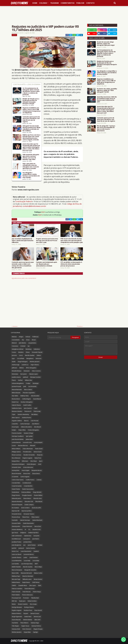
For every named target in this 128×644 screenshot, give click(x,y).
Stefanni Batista (28, 620)
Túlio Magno (15, 626)
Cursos (14, 352)
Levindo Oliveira (16, 557)
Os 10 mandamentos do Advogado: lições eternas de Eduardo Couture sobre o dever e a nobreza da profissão (31, 91)
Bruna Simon (36, 474)
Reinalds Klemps (17, 371)
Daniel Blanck (37, 399)
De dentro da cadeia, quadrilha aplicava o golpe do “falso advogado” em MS (107, 90)
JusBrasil (25, 377)
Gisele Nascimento (28, 523)
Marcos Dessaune (17, 570)
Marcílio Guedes (30, 355)
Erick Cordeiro (25, 508)
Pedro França (37, 592)
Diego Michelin (37, 492)
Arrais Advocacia (28, 467)
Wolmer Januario (35, 362)
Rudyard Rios (16, 461)
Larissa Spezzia (16, 442)
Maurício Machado (28, 576)
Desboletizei (15, 492)
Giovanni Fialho (16, 523)
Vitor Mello (15, 396)
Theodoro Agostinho (29, 393)
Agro (13, 358)
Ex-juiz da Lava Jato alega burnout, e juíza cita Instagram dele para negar (106, 44)
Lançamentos (32, 343)
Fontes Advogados (33, 430)
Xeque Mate (27, 632)
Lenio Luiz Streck (17, 554)
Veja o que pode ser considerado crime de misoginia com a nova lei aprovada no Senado (31, 166)
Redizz (14, 604)
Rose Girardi (38, 610)
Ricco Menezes (16, 458)
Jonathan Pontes (16, 542)
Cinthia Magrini (26, 399)
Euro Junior (24, 374)
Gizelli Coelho (27, 405)
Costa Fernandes (17, 486)
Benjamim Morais (37, 470)
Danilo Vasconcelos (28, 489)
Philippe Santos (16, 452)
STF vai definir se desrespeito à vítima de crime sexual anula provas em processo (71, 264)
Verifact (20, 380)
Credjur (28, 383)
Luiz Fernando (32, 386)
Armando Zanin (16, 467)
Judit (25, 386)
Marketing (28, 349)
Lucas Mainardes (17, 561)
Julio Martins (22, 343)
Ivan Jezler (36, 536)
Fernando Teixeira (29, 514)
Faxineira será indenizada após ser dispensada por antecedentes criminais (47, 264)
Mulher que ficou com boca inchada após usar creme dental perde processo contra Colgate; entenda (31, 137)
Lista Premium (34, 557)
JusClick (14, 548)
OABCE (14, 585)
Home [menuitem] (35, 3)
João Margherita (16, 545)
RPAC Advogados (31, 368)
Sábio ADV (37, 620)
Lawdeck (36, 551)
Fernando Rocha (17, 514)
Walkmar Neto (25, 396)
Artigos (21, 337)
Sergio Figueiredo (17, 617)
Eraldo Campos (29, 505)
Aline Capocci (16, 418)
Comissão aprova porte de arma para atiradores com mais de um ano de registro (31, 119)
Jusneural (21, 548)
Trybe (14, 414)
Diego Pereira (16, 495)
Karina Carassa (31, 548)
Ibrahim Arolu (37, 529)
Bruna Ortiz (27, 474)
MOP (36, 564)
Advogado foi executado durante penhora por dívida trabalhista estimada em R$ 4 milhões (31, 128)
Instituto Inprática (33, 533)
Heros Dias (38, 526)
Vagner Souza (25, 626)
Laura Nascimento (26, 551)
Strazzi (34, 340)
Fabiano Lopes (33, 374)
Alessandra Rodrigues (18, 464)
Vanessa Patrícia (36, 626)
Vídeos (39, 355)
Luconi (14, 446)
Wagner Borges (38, 629)
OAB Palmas (36, 582)
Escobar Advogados (27, 402)
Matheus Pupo (16, 576)
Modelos (21, 352)
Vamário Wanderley (23, 414)
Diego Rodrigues (23, 362)
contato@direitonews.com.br (34, 206)
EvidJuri (14, 430)
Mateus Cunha (38, 573)
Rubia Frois (38, 458)
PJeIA (40, 585)
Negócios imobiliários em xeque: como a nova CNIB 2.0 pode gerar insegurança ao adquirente (31, 110)
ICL (29, 529)
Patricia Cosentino (17, 589)
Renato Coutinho (23, 604)
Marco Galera (28, 390)
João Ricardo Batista (18, 439)
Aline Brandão (35, 396)
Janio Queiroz (28, 408)
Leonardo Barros (29, 554)
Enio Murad (37, 427)
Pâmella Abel (35, 598)
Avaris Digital (25, 470)
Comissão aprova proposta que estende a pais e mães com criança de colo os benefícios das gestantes (23, 265)
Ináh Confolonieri (17, 536)
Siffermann (25, 461)
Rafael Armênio (32, 601)
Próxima (79, 326)
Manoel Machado (17, 390)
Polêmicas (35, 337)
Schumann (27, 371)
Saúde (14, 362)
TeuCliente (15, 623)
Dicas (28, 340)
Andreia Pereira (27, 418)
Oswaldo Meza (23, 585)
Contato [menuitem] (90, 3)
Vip (23, 340)
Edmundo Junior (16, 498)
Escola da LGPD (36, 508)
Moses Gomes (38, 579)
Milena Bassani (16, 393)
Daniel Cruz (15, 402)
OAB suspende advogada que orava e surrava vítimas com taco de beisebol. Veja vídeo (31, 157)
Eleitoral (14, 343)
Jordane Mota (27, 542)
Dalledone (37, 349)
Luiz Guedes (15, 564)
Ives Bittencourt (16, 539)
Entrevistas (15, 374)
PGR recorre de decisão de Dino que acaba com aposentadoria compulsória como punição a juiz (72, 240)
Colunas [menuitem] (43, 3)
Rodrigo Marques (17, 607)
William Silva (28, 380)
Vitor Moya (34, 461)
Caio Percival (35, 421)
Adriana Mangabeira (18, 383)
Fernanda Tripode (37, 352)
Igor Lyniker (29, 436)
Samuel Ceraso (35, 613)
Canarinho (15, 424)
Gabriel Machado (37, 520)
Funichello (15, 520)
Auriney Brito (16, 470)
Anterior (15, 326)
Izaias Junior (27, 539)
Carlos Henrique (25, 424)
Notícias (14, 35)
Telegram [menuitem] (54, 3)
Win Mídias (34, 414)
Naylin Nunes (26, 582)
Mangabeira (30, 358)
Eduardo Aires (38, 498)
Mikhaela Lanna (27, 579)
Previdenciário (27, 452)
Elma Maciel (39, 502)
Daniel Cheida (16, 489)
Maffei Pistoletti (16, 567)
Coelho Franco (30, 480)
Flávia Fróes (26, 517)
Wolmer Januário (17, 632)
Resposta (40, 455)
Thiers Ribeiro (24, 623)
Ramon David (38, 452)
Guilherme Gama (17, 408)
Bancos (26, 421)
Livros (21, 355)
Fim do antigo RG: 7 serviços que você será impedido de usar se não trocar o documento (106, 128)
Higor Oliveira (35, 365)
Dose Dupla (15, 427)
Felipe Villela (22, 430)
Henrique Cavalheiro (18, 436)
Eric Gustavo (15, 508)
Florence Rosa (16, 517)
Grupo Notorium (27, 526)
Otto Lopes (32, 585)
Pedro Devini (39, 449)
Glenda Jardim (16, 526)
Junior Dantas (32, 545)
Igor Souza (15, 533)
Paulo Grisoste (16, 592)
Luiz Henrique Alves (27, 564)
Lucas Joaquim (38, 442)
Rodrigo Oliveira (29, 607)
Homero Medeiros (17, 529)
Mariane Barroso (23, 446)
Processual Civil (16, 598)
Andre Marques (31, 464)
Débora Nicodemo (26, 427)
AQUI (43, 212)
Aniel (40, 464)
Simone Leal (37, 617)
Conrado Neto (16, 483)
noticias (28, 337)
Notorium (39, 358)
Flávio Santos (35, 517)
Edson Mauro (27, 498)
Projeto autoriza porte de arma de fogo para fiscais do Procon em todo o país (47, 240)
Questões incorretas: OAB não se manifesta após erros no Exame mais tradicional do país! (107, 99)
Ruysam (26, 613)
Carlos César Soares (18, 480)
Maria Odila (15, 573)
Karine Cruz (15, 551)
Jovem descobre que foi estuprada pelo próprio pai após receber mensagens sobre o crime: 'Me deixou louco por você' (31, 147)
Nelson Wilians (16, 449)
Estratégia (36, 383)
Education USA (29, 502)
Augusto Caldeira (17, 421)
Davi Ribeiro (36, 424)
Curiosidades (16, 340)
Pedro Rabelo (16, 595)
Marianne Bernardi (26, 573)
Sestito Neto (28, 617)
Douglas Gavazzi (27, 495)
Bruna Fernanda (16, 474)
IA (25, 529)
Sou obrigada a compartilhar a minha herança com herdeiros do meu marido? (31, 175)
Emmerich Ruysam (17, 505)
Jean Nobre (36, 539)
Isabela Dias (28, 536)
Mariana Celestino (17, 411)
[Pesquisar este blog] (59, 337)
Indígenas (23, 533)
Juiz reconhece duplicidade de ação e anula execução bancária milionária (22, 240)
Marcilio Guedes (28, 567)
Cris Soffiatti (21, 358)
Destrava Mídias (26, 492)
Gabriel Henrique (25, 520)
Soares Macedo (16, 620)
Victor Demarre (27, 629)
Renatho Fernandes (29, 455)
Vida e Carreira (36, 371)
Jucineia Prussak (16, 386)
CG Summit (15, 477)
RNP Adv (14, 601)
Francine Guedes (17, 433)
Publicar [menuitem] (80, 3)
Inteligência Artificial (18, 349)
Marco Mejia (38, 567)
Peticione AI (28, 411)
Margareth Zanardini (30, 570)
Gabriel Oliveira (16, 405)
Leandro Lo (25, 365)
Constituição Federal (24, 201)
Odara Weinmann (28, 449)
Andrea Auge (16, 365)
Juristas (40, 545)
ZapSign (35, 632)
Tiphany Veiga (35, 623)
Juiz (24, 545)
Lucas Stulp (27, 561)
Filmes (28, 352)
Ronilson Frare (28, 610)
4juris (41, 461)
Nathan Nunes (16, 582)
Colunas (39, 480)
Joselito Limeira (16, 377)
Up (29, 346)
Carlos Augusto (25, 477)
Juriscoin (14, 355)
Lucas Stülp (36, 561)
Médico (22, 368)
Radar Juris (22, 601)
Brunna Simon (16, 399)
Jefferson (14, 368)
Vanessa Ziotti (16, 629)
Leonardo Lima (27, 442)
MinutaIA (33, 446)
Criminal (23, 346)
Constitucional (27, 483)
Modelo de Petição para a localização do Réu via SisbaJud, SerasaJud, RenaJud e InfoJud (31, 101)
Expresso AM (16, 511)
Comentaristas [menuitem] (68, 3)
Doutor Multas (38, 495)
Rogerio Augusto (27, 458)
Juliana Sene (29, 439)
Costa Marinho (28, 486)
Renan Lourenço (16, 455)
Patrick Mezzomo (30, 589)
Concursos (15, 346)
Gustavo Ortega (28, 433)
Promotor (26, 598)
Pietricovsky (37, 411)
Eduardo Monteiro (17, 502)
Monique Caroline (35, 377)
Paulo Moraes (27, 592)
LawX (36, 408)
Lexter (25, 557)
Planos (14, 380)
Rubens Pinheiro (16, 613)
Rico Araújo (33, 604)
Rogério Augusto (17, 610)
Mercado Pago (16, 579)
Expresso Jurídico (27, 511)
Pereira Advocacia (27, 595)
